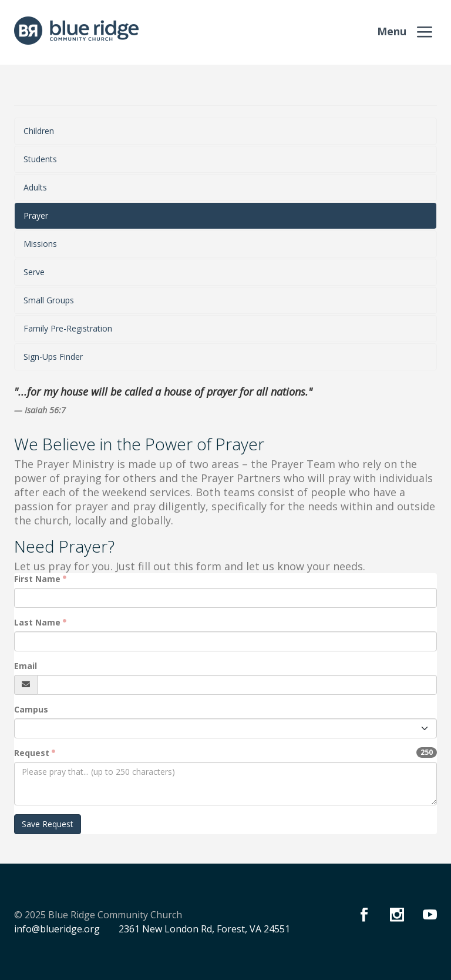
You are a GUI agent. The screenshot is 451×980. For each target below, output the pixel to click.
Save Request (48, 824)
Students (40, 159)
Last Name (37, 622)
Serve (34, 272)
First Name (37, 579)
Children (39, 131)
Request (32, 753)
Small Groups (49, 300)
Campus (31, 709)
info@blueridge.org (57, 929)
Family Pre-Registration (68, 328)
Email (26, 666)
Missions (40, 244)
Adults (35, 187)
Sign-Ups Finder (53, 357)
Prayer (36, 215)
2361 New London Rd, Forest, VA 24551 (204, 929)
